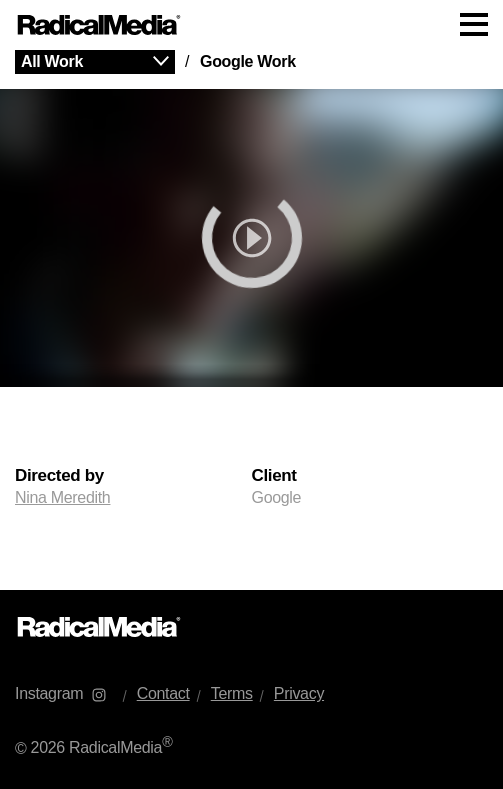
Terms (232, 693)
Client (274, 476)
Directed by (59, 476)
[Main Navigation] (251, 25)
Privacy (299, 693)
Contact (163, 693)
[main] (251, 320)
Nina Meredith (62, 497)
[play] (251, 238)
